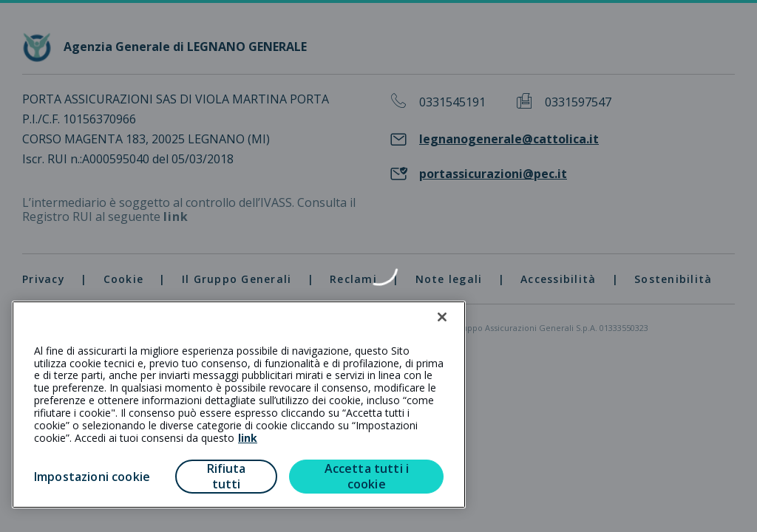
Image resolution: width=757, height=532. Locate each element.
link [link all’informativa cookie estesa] (248, 438)
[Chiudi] (442, 317)
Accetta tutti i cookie (367, 476)
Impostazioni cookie (92, 477)
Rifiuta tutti (227, 476)
